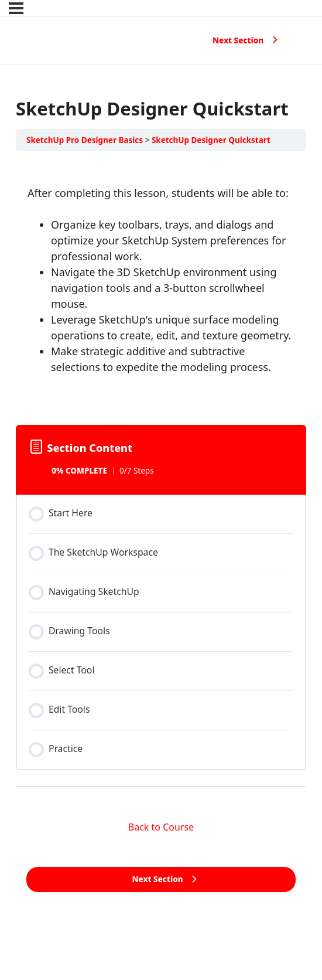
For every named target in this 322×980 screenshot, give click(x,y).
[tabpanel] (161, 285)
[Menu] (16, 8)
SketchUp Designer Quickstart (211, 140)
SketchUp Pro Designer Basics (85, 140)
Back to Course (161, 827)
